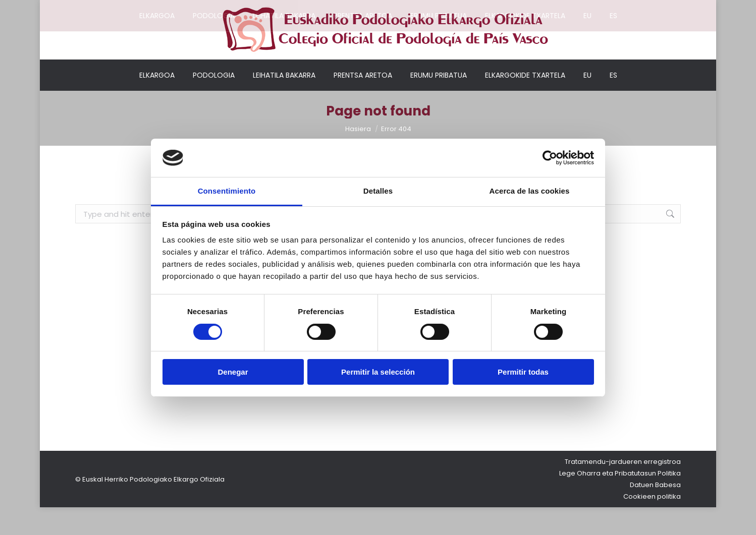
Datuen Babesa (655, 513)
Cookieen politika (652, 524)
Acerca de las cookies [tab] (530, 191)
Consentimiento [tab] (227, 191)
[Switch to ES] (613, 103)
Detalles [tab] (378, 191)
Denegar (233, 372)
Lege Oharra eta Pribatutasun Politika (620, 501)
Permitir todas (523, 372)
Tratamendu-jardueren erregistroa (623, 489)
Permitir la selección (378, 372)
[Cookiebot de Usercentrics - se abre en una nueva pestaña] (550, 158)
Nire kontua (495, 7)
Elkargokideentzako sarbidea (578, 7)
